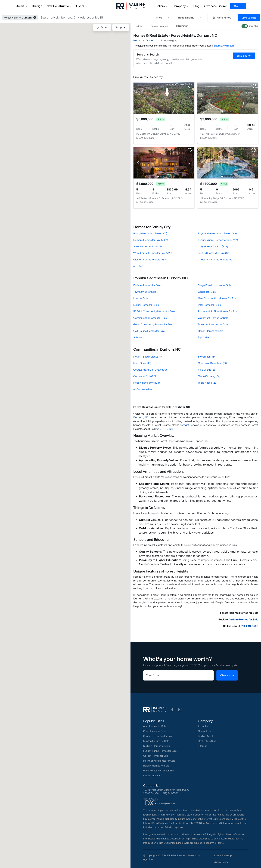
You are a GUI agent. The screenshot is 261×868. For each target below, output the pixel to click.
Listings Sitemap (222, 855)
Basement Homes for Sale (213, 324)
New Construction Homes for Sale (217, 298)
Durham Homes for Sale (147, 285)
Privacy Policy (220, 862)
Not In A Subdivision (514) (147, 357)
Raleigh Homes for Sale (156, 766)
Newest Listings (152, 775)
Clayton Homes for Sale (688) (150, 259)
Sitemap (203, 746)
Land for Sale (141, 298)
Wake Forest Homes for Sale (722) (153, 253)
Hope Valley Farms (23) (147, 383)
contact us (186, 425)
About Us (203, 726)
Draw (102, 27)
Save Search (249, 18)
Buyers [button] (81, 6)
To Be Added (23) (208, 383)
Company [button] (181, 6)
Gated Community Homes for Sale (153, 324)
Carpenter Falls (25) (145, 376)
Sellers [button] (162, 6)
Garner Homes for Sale (156, 756)
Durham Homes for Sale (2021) (151, 240)
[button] (35, 18)
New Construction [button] (59, 6)
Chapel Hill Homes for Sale (158, 736)
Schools (138, 337)
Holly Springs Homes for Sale (159, 761)
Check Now (227, 675)
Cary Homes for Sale (154, 731)
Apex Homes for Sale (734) (148, 246)
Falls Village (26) (207, 370)
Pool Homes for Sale (209, 305)
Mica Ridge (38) (142, 363)
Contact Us (204, 731)
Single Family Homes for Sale (215, 285)
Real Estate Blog (207, 741)
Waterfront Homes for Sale (213, 318)
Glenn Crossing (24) (209, 376)
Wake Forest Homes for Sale (159, 771)
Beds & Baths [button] (191, 18)
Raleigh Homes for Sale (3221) (150, 233)
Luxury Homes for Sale (146, 305)
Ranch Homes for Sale (211, 331)
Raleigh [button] (37, 6)
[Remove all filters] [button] (225, 46)
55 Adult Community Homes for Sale (154, 311)
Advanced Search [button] (216, 6)
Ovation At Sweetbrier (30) (213, 363)
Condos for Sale (207, 292)
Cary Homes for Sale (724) (213, 246)
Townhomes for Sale (145, 292)
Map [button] (119, 27)
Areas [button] (22, 6)
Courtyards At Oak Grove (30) (150, 370)
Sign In (238, 6)
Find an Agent (206, 736)
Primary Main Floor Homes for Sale (218, 311)
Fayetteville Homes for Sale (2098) (217, 233)
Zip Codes (204, 337)
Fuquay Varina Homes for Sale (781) (218, 240)
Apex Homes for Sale (155, 726)
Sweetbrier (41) (206, 357)
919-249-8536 (165, 429)
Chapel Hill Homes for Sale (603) (216, 259)
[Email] (178, 675)
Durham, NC (141, 417)
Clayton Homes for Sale (156, 741)
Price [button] (163, 18)
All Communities (144, 389)
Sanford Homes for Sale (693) (215, 253)
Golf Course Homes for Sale (149, 331)
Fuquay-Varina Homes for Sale (160, 751)
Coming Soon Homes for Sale (150, 318)
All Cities (140, 266)
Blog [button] (196, 6)
